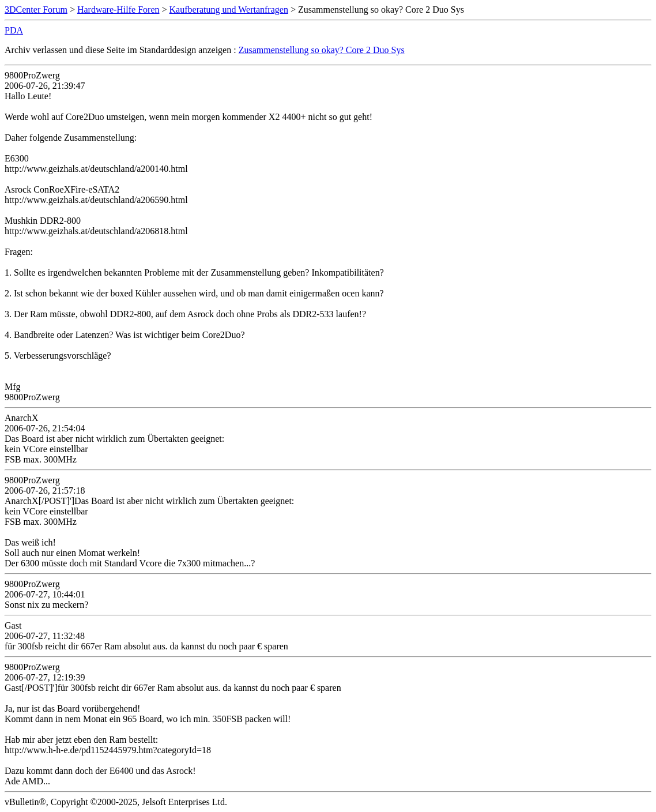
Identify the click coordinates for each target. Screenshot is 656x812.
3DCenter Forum (36, 10)
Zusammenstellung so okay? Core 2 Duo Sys (322, 50)
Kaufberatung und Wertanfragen (229, 10)
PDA (14, 30)
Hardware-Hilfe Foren (118, 10)
